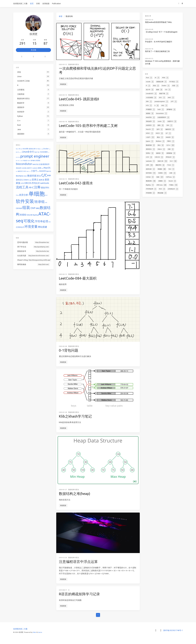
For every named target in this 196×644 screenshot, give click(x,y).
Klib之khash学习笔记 (75, 416)
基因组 (38, 160)
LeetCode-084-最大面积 (78, 278)
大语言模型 (44, 152)
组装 (26, 207)
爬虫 (38, 171)
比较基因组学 (44, 164)
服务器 (42, 180)
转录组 (40, 202)
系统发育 (19, 168)
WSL (21, 161)
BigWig (35, 215)
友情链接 (46, 4)
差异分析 (24, 195)
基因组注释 (32, 149)
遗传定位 (19, 180)
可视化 (29, 221)
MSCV (28, 171)
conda (24, 168)
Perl (46, 195)
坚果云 (35, 180)
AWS (17, 157)
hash (29, 161)
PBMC (25, 176)
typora (48, 171)
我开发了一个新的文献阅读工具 (157, 51)
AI (19, 149)
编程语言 (20, 171)
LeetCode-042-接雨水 (76, 183)
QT (30, 171)
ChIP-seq (35, 208)
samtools (45, 183)
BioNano (20, 176)
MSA (21, 149)
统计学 (17, 152)
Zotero (26, 180)
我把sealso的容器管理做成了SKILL (159, 22)
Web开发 (36, 164)
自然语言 (35, 168)
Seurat (29, 215)
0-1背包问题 (69, 350)
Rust (17, 149)
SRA (19, 157)
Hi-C (31, 187)
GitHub (19, 208)
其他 (42, 149)
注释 (37, 187)
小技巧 (34, 171)
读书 (17, 171)
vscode (25, 149)
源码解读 (33, 161)
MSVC (25, 171)
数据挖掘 (32, 176)
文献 (30, 180)
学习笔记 (38, 149)
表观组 (23, 215)
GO (21, 152)
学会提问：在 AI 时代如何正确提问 (159, 42)
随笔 (40, 168)
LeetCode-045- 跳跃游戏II (79, 99)
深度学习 (30, 168)
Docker (46, 149)
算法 (39, 176)
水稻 (46, 203)
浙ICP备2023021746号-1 (173, 630)
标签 (61, 16)
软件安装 (25, 201)
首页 (32, 4)
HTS (19, 161)
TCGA (17, 195)
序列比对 (36, 183)
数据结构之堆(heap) (75, 494)
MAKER (42, 171)
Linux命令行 (28, 152)
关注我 (33, 50)
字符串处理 (41, 221)
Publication (56, 4)
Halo (34, 632)
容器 (50, 149)
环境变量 (31, 227)
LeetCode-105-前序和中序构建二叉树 (88, 126)
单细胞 (37, 194)
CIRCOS (28, 183)
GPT (17, 161)
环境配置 (25, 161)
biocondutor (24, 164)
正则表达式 (20, 227)
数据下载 (37, 152)
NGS (50, 222)
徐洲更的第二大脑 (20, 4)
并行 (49, 152)
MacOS (47, 168)
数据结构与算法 (74, 64)
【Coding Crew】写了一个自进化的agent (161, 32)
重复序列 (45, 188)
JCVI (22, 183)
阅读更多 (63, 84)
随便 (20, 152)
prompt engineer (35, 156)
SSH (43, 168)
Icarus (40, 632)
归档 (38, 4)
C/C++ (46, 175)
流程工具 (22, 187)
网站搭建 (43, 227)
